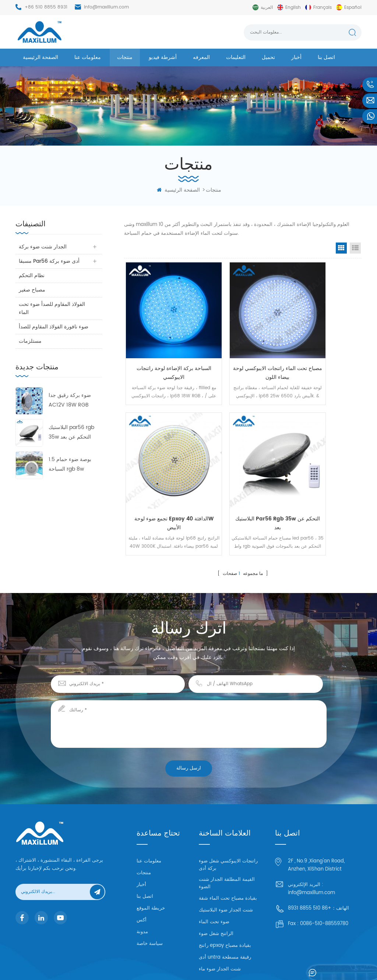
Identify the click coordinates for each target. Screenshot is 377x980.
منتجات (125, 57)
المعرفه (201, 57)
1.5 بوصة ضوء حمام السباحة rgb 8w (70, 472)
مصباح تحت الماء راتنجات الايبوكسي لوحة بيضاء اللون (243, 348)
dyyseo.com (276, 964)
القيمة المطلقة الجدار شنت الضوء (227, 844)
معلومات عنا (88, 57)
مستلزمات (31, 349)
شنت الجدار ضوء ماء (220, 930)
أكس (142, 877)
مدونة (142, 889)
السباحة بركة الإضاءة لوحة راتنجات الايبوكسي (163, 348)
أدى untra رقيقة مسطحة (225, 918)
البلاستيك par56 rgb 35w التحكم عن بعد (71, 440)
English (293, 8)
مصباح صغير (32, 290)
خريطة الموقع (151, 866)
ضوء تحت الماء (214, 883)
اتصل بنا (326, 57)
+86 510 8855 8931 (46, 7)
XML (334, 964)
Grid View (341, 248)
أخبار (296, 57)
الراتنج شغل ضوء (216, 895)
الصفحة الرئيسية (40, 57)
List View (355, 248)
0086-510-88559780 (324, 881)
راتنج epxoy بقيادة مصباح (225, 906)
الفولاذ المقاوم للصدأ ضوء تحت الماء (52, 308)
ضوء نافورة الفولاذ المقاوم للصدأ (47, 331)
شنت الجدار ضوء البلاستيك (226, 871)
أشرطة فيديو (163, 57)
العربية (267, 8)
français (323, 8)
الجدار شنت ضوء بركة (43, 247)
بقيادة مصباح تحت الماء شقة (228, 859)
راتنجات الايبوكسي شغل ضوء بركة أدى (228, 826)
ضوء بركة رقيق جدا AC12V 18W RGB (70, 408)
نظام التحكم (32, 275)
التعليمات (236, 57)
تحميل (268, 57)
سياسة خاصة (150, 901)
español (353, 8)
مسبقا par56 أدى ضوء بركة (50, 261)
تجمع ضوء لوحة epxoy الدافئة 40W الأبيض (322, 348)
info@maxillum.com (106, 7)
